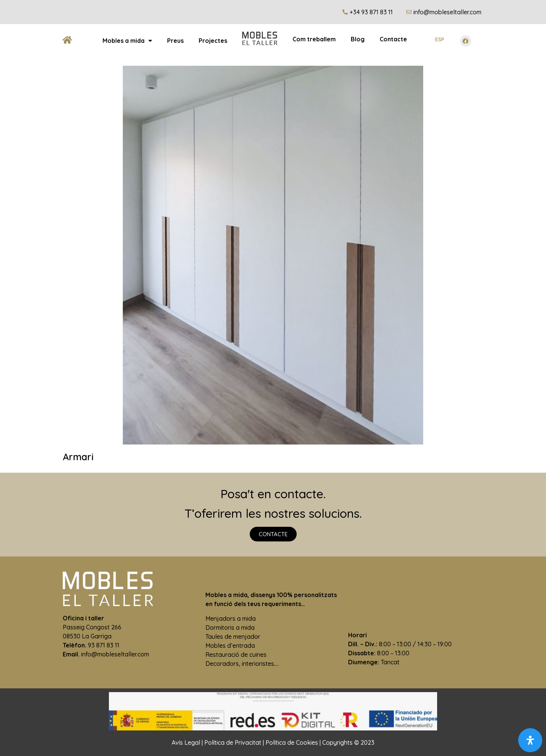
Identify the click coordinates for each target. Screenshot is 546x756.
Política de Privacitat (233, 742)
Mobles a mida (127, 41)
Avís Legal (186, 742)
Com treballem (314, 39)
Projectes (213, 41)
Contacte (393, 39)
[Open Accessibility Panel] (530, 740)
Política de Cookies (292, 742)
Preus (175, 41)
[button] (273, 534)
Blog (358, 39)
